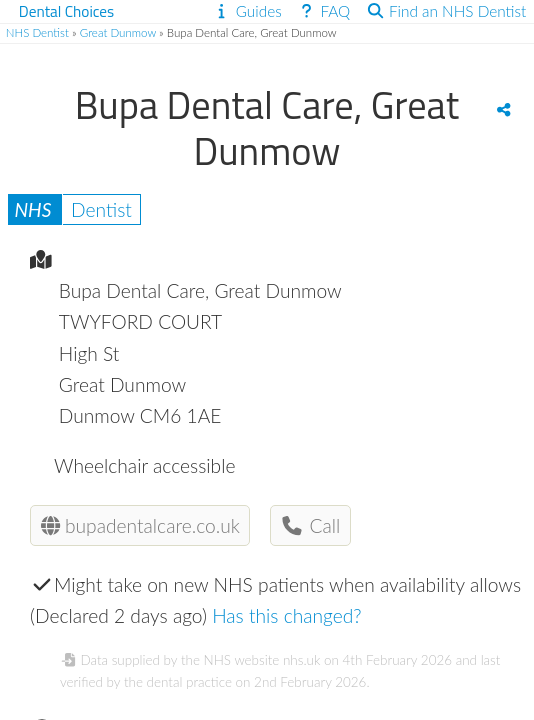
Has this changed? (287, 615)
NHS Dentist (37, 32)
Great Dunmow (118, 32)
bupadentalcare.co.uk (140, 525)
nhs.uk (301, 660)
